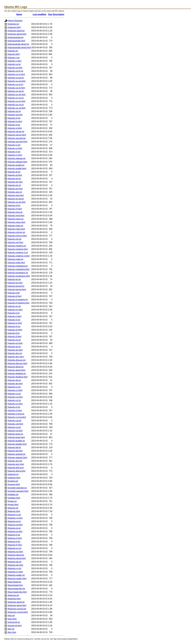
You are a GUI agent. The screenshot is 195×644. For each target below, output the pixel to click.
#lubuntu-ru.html (15, 518)
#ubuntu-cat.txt (14, 421)
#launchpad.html (15, 585)
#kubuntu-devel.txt (16, 602)
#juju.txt (11, 615)
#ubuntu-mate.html (16, 263)
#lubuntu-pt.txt (14, 521)
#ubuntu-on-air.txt (16, 199)
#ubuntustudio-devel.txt (18, 44)
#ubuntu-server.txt (16, 132)
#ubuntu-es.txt (14, 340)
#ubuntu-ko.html (15, 283)
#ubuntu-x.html (14, 61)
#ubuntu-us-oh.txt (16, 91)
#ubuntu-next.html (16, 216)
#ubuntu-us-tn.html (16, 74)
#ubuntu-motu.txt (15, 226)
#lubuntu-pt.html (15, 525)
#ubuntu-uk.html (15, 115)
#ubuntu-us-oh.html (17, 95)
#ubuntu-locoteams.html (19, 276)
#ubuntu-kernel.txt (16, 286)
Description (59, 14)
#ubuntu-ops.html (16, 195)
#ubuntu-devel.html (16, 370)
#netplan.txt (13, 495)
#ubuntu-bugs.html (16, 437)
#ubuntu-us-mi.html (16, 101)
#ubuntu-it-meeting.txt (18, 300)
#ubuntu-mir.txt (14, 239)
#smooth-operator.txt (17, 488)
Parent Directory (15, 21)
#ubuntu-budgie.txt (16, 441)
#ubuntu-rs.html (15, 155)
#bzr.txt (11, 629)
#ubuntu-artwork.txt (16, 454)
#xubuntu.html (14, 27)
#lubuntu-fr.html (15, 545)
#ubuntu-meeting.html (18, 249)
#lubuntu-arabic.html (17, 579)
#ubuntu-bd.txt (14, 447)
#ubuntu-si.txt (14, 125)
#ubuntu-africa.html (16, 471)
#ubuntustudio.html (16, 41)
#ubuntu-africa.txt (16, 468)
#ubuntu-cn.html (15, 404)
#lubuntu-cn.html (15, 572)
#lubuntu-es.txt (14, 548)
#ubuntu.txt (13, 51)
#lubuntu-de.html (15, 565)
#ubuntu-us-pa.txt (16, 78)
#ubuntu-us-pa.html (17, 81)
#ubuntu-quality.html (17, 168)
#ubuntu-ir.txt (14, 313)
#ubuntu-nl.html (15, 209)
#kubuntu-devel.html (17, 605)
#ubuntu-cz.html (15, 390)
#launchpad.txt (14, 582)
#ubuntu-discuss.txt (17, 360)
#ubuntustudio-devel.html (19, 48)
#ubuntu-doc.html (16, 357)
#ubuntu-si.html (15, 128)
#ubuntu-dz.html (15, 350)
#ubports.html (14, 478)
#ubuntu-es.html (15, 343)
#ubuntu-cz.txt (14, 387)
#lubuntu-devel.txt (16, 555)
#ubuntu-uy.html (15, 68)
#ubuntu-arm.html (16, 464)
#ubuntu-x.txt (14, 58)
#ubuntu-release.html (17, 162)
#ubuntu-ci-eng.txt (16, 414)
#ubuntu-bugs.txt (15, 434)
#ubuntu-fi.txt (14, 333)
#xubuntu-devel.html (17, 34)
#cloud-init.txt (14, 622)
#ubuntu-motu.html (16, 229)
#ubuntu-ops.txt (15, 192)
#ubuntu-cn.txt (14, 400)
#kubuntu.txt (13, 595)
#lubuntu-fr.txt (14, 542)
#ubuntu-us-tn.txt (15, 71)
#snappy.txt (13, 481)
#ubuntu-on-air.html (17, 202)
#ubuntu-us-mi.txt (16, 98)
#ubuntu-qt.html (15, 175)
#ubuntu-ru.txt (14, 145)
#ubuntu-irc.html (15, 310)
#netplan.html (14, 498)
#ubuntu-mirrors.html (17, 236)
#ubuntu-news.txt (16, 219)
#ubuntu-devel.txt (16, 367)
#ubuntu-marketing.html (18, 269)
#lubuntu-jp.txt (14, 528)
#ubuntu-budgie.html (17, 444)
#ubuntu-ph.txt (14, 179)
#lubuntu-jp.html (15, 531)
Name (19, 14)
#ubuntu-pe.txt (14, 185)
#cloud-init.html (15, 626)
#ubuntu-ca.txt (14, 427)
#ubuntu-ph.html (15, 182)
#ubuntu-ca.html (15, 431)
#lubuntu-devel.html (17, 558)
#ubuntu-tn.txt (14, 118)
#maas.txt (12, 501)
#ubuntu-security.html (17, 142)
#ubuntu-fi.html (14, 337)
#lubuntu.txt (13, 508)
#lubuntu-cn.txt (14, 568)
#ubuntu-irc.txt (14, 306)
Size (50, 14)
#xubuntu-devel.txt (16, 31)
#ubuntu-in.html (15, 323)
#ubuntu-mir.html (15, 242)
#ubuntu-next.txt (15, 212)
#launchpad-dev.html (17, 592)
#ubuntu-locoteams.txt (18, 273)
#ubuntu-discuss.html (17, 363)
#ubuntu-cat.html (15, 424)
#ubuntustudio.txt (16, 37)
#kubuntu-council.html (18, 612)
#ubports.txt (13, 474)
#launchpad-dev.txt (16, 589)
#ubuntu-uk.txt (14, 111)
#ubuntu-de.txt (14, 380)
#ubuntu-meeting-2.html (19, 256)
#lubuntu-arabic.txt (16, 575)
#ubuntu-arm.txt (15, 461)
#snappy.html (14, 484)
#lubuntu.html (14, 511)
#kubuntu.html (14, 599)
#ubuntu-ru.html (15, 148)
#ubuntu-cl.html (15, 410)
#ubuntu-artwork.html (17, 458)
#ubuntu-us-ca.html (16, 108)
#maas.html (13, 505)
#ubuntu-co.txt (14, 394)
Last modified (39, 14)
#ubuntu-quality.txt (16, 165)
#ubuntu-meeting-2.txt (18, 253)
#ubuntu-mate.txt (15, 259)
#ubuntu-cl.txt (14, 407)
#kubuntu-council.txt (17, 609)
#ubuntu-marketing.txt (18, 266)
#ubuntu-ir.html (14, 316)
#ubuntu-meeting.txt (17, 246)
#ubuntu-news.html (16, 222)
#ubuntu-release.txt (16, 158)
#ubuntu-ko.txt (14, 279)
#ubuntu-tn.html (15, 121)
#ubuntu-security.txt (17, 138)
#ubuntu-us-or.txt (15, 84)
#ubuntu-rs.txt (14, 152)
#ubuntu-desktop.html (18, 377)
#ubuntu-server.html (17, 135)
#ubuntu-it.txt (14, 293)
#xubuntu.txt (13, 24)
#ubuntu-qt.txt (14, 172)
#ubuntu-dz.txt (14, 347)
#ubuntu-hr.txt (14, 326)
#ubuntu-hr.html (15, 330)
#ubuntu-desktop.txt (17, 374)
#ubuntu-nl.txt (14, 205)
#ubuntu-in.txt (14, 320)
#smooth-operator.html (18, 491)
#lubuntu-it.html (15, 538)
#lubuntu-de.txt (14, 562)
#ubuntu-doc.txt (15, 353)
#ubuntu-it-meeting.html (18, 303)
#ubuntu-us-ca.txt (16, 105)
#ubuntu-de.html (15, 384)
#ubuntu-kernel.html (17, 289)
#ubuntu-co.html (15, 397)
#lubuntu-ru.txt (14, 515)
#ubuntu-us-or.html (16, 88)
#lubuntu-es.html (15, 552)
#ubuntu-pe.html (15, 189)
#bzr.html (12, 632)
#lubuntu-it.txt (14, 535)
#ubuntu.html (14, 54)
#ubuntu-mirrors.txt (16, 232)
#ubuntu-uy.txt (14, 64)
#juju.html (12, 619)
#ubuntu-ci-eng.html (17, 417)
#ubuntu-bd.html (15, 451)
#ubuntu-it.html (14, 296)
